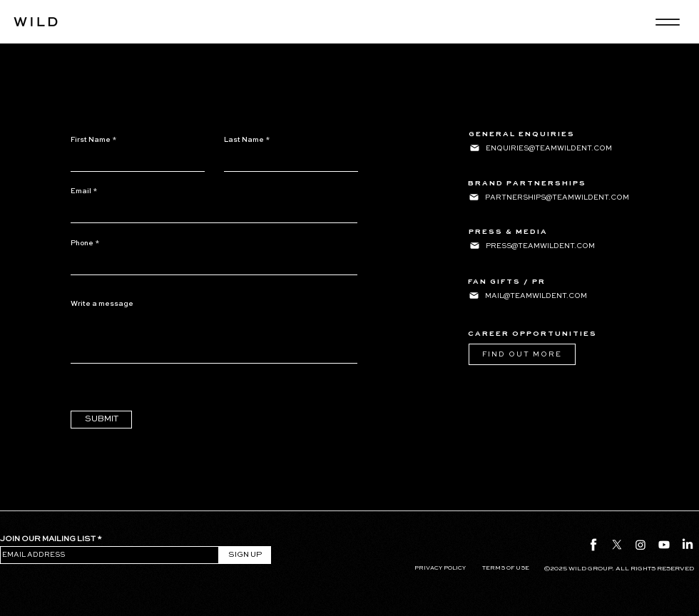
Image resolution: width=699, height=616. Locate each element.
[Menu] (667, 22)
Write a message (102, 304)
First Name (91, 140)
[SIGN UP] (245, 555)
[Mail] (474, 148)
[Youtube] (664, 545)
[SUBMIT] (101, 420)
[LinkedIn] (688, 545)
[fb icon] (593, 545)
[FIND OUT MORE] (522, 354)
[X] (617, 545)
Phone (82, 243)
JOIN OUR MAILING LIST (48, 539)
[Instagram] (641, 545)
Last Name (244, 140)
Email (81, 191)
